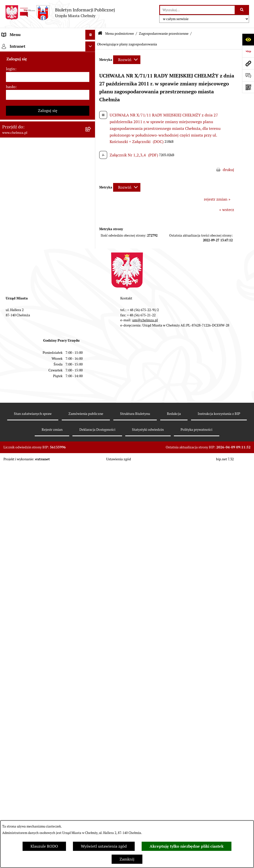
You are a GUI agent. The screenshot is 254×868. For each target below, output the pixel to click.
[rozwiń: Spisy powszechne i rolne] (91, 639)
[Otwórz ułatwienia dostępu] (248, 39)
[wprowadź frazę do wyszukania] (197, 10)
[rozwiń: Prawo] (91, 137)
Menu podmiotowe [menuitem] (19, 45)
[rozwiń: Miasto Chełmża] (91, 71)
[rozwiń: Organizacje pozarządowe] (91, 281)
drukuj (228, 170)
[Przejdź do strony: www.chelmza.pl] (248, 63)
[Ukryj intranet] (90, 736)
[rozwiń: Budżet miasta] (91, 189)
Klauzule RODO (44, 846)
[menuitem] (48, 58)
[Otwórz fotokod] (248, 87)
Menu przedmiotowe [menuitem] (20, 705)
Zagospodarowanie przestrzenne (164, 34)
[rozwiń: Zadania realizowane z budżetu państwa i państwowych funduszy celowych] (91, 620)
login (11, 759)
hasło (11, 777)
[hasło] (48, 785)
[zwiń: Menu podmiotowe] (91, 45)
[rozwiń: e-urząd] (91, 110)
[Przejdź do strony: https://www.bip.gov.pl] (248, 51)
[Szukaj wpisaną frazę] (242, 10)
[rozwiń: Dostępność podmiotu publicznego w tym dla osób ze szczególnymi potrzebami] (91, 561)
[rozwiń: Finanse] (91, 229)
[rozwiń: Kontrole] (91, 340)
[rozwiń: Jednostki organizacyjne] (91, 150)
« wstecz (227, 210)
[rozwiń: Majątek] (91, 216)
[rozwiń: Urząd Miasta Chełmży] (91, 97)
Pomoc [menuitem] (8, 714)
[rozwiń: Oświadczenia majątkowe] (91, 314)
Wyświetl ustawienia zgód (104, 846)
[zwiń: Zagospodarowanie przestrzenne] (91, 353)
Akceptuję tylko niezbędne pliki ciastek (187, 846)
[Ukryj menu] (90, 35)
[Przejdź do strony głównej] (60, 13)
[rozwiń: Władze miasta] (91, 84)
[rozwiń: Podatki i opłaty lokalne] (91, 242)
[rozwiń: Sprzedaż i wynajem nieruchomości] (91, 176)
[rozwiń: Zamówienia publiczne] (91, 163)
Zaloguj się (48, 800)
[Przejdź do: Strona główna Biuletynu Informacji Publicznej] (100, 34)
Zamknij (127, 859)
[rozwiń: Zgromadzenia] (91, 509)
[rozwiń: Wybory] (91, 255)
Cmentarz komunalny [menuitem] (21, 724)
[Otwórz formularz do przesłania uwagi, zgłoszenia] (248, 75)
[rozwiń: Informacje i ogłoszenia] (91, 327)
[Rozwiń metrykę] (127, 60)
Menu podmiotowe (120, 34)
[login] (48, 767)
